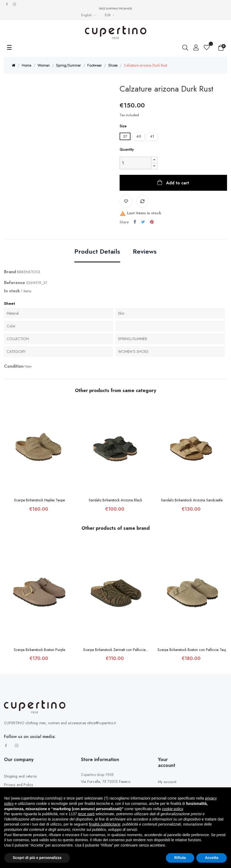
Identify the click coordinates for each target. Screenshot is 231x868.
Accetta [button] (212, 858)
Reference (15, 283)
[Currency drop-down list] (110, 15)
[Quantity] (135, 163)
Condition (14, 366)
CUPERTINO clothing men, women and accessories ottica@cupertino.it (60, 723)
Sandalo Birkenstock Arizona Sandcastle (192, 500)
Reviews (145, 252)
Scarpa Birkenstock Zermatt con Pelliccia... (115, 650)
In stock (12, 291)
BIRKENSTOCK (29, 272)
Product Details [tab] (97, 252)
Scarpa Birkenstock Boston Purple (39, 650)
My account (167, 782)
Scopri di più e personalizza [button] (37, 858)
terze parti (86, 814)
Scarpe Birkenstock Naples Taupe (39, 500)
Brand (10, 272)
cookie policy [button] (172, 809)
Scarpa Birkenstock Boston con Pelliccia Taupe (192, 650)
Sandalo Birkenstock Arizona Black (115, 500)
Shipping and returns (20, 776)
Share (135, 222)
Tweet (143, 222)
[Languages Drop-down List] (89, 15)
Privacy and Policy (19, 785)
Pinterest (152, 222)
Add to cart (177, 183)
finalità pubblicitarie (105, 824)
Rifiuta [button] (180, 858)
